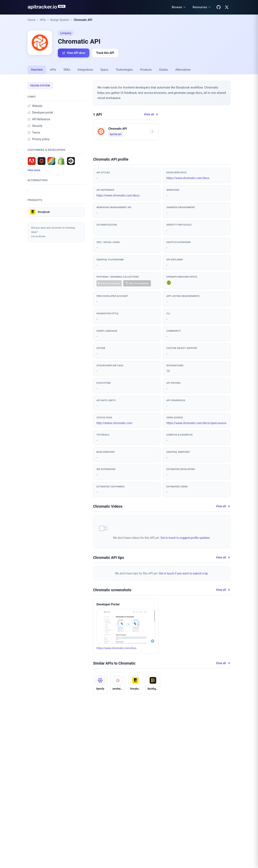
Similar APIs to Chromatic (114, 663)
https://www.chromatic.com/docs (188, 178)
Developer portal (40, 112)
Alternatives (183, 70)
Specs (104, 70)
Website (35, 106)
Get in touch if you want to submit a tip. (184, 573)
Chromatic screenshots (112, 590)
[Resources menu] (202, 7)
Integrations (85, 70)
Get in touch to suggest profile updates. (185, 538)
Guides (163, 70)
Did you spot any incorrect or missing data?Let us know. (53, 232)
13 (168, 371)
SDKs (67, 70)
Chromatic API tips (108, 558)
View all (151, 114)
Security (35, 126)
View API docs (74, 53)
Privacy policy (39, 139)
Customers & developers (47, 150)
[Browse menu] (179, 7)
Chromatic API (83, 20)
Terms (34, 133)
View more (34, 170)
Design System (60, 20)
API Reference (39, 119)
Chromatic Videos (108, 506)
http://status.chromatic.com (114, 423)
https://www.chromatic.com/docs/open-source (196, 423)
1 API (98, 114)
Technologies (124, 70)
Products (146, 70)
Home (31, 20)
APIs (43, 20)
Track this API (105, 53)
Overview (37, 70)
